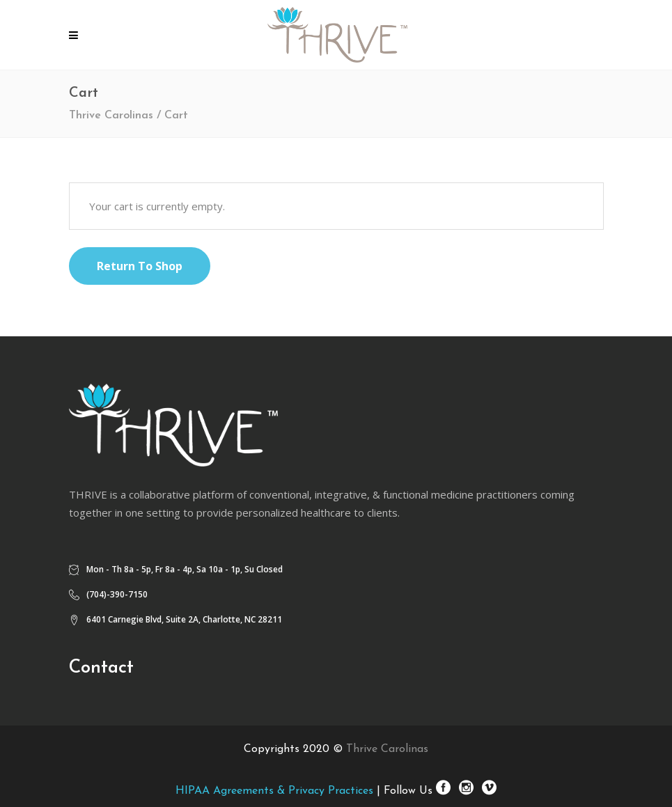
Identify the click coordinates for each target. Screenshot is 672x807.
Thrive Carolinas (111, 116)
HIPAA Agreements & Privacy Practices (274, 791)
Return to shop (140, 266)
